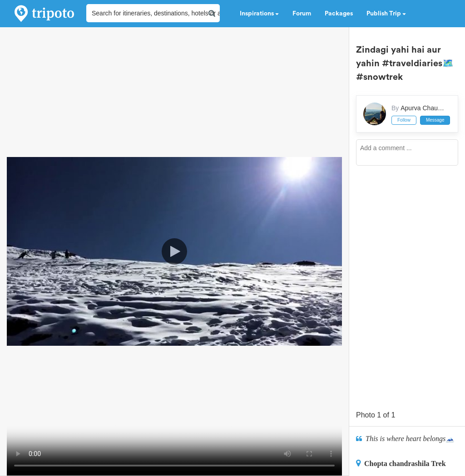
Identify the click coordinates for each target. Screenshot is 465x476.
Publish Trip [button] (386, 14)
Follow (404, 120)
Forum (302, 14)
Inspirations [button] (259, 14)
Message (435, 120)
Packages (339, 14)
